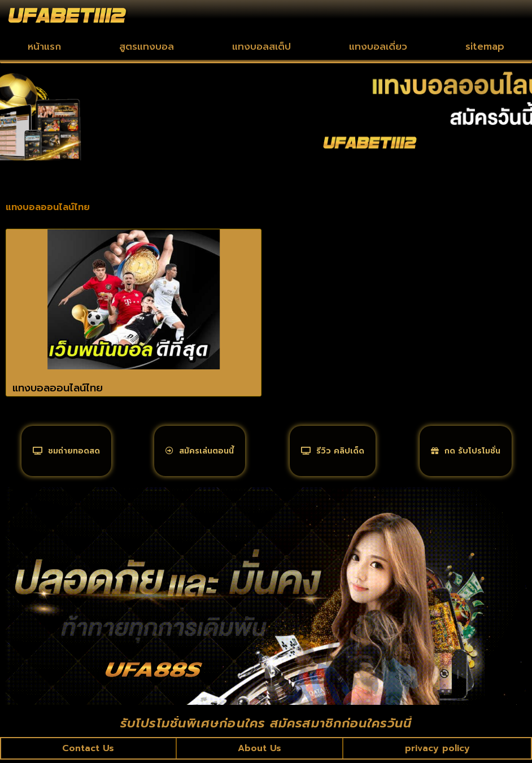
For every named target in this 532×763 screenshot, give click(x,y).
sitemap (485, 46)
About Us (260, 751)
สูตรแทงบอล (147, 46)
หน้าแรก (44, 46)
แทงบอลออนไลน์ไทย (58, 388)
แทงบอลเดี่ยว (378, 46)
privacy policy (437, 751)
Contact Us (89, 751)
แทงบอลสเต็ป (261, 46)
